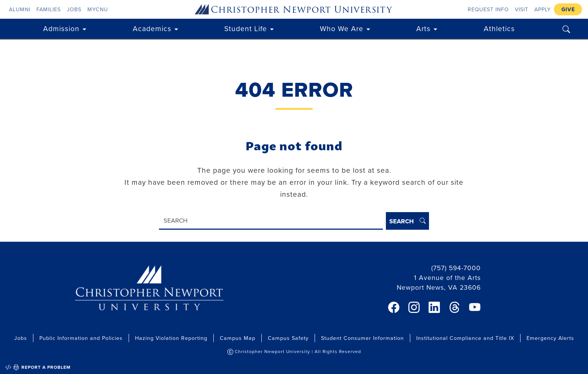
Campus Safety (288, 338)
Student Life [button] (246, 28)
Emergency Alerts (550, 338)
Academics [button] (152, 28)
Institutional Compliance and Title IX (465, 338)
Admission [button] (61, 28)
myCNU (98, 9)
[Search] (271, 221)
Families (49, 9)
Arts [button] (423, 28)
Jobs (74, 9)
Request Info (488, 9)
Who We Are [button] (342, 28)
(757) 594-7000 (456, 268)
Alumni (20, 9)
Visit (522, 9)
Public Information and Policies (81, 338)
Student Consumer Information (362, 338)
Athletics (499, 28)
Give (568, 9)
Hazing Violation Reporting (171, 338)
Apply (543, 9)
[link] (394, 307)
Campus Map (238, 338)
